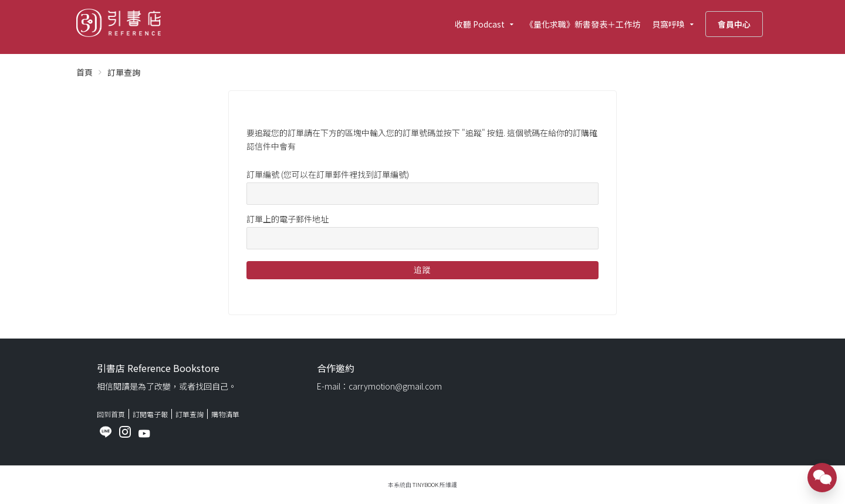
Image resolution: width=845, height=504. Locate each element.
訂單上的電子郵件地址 (288, 219)
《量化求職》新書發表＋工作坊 (583, 24)
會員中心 (734, 24)
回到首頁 (111, 414)
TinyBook (425, 485)
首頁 (84, 72)
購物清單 (225, 414)
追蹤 (422, 270)
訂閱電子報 (150, 414)
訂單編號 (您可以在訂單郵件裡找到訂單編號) (328, 174)
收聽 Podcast (480, 24)
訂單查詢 (190, 414)
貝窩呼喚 (668, 24)
